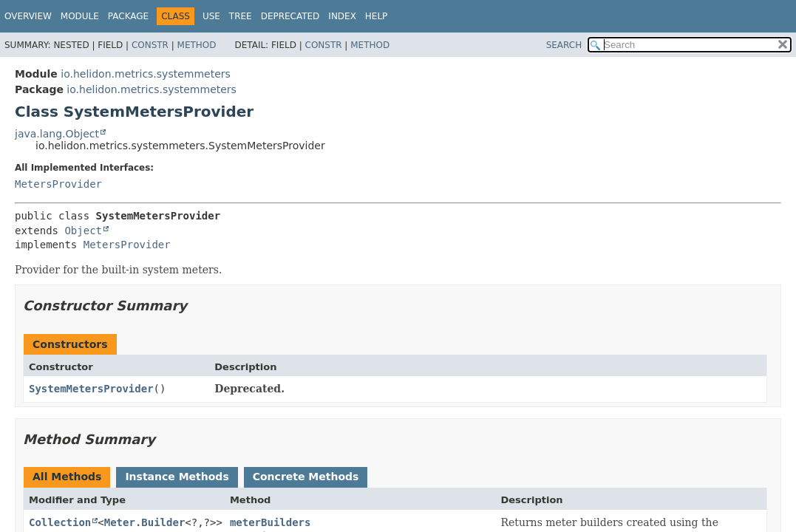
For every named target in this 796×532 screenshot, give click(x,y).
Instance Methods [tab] (177, 477)
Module (80, 16)
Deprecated (290, 16)
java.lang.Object (57, 134)
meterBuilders (271, 522)
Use (211, 16)
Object (83, 231)
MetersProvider (58, 184)
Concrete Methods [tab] (306, 477)
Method (197, 45)
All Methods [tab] (67, 477)
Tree (241, 16)
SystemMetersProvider (91, 389)
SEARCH (564, 45)
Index (342, 16)
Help (377, 16)
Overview (28, 16)
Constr (150, 45)
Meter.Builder (145, 522)
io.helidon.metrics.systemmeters (146, 74)
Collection (60, 522)
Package (128, 16)
